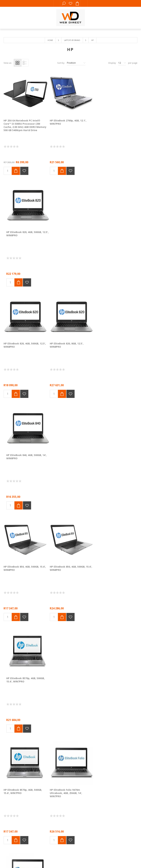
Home (50, 40)
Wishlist (70, 3)
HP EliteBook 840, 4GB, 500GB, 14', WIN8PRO (115, 232)
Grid (18, 63)
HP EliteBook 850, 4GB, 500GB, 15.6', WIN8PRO (25, 343)
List (25, 63)
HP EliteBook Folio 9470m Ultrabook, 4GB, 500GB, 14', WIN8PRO (111, 455)
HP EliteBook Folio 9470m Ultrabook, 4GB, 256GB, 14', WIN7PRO (65, 455)
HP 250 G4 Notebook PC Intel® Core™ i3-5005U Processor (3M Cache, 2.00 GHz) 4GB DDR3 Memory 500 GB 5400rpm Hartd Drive (25, 124)
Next (82, 529)
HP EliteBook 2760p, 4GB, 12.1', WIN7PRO (67, 121)
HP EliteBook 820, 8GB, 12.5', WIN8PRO (66, 232)
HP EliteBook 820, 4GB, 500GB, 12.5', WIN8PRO (116, 121)
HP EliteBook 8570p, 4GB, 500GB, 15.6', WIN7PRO (114, 343)
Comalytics (52, 618)
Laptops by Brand (72, 40)
